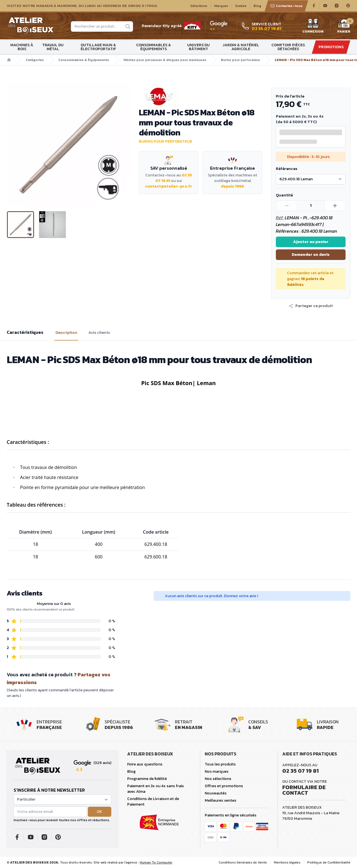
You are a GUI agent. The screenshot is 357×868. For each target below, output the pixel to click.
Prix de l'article (290, 96)
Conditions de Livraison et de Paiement (153, 802)
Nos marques (217, 771)
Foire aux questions (145, 764)
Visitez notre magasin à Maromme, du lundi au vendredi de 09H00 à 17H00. (82, 6)
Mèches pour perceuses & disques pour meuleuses (165, 60)
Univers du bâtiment (198, 47)
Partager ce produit (311, 306)
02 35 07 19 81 (301, 771)
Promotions (331, 47)
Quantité (284, 195)
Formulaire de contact (304, 790)
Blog (257, 6)
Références (287, 169)
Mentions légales (287, 862)
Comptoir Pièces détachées (288, 47)
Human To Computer (156, 862)
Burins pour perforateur (241, 60)
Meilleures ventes (220, 800)
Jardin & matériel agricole (241, 47)
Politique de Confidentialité (329, 862)
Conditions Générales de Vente (243, 862)
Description (66, 333)
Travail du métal (53, 47)
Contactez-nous (286, 6)
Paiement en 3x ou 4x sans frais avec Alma (155, 789)
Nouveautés (216, 793)
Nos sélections (218, 779)
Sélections (199, 6)
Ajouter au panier (311, 242)
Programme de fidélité (147, 779)
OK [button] (99, 812)
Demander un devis (311, 255)
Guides (241, 6)
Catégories (35, 60)
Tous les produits (220, 764)
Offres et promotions (224, 786)
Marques (221, 6)
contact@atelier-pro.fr (169, 186)
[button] (311, 306)
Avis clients (99, 333)
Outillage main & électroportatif (98, 47)
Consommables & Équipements (154, 47)
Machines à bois (22, 47)
